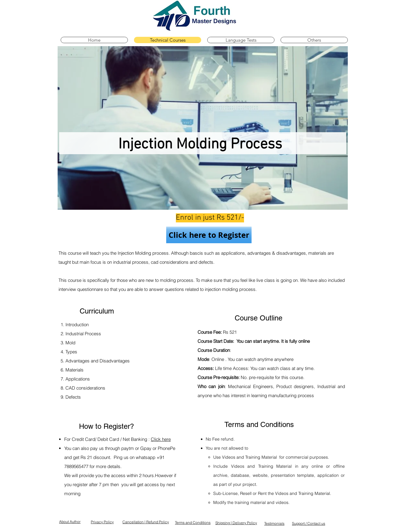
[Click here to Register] (209, 235)
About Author (70, 522)
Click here (161, 439)
